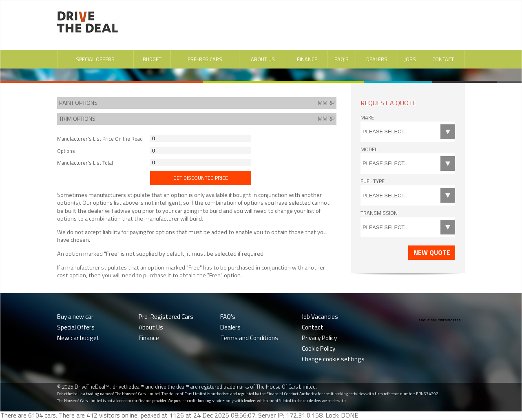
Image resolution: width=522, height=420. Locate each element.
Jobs (410, 59)
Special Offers (95, 59)
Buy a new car (75, 317)
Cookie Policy (319, 348)
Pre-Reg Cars (205, 59)
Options (66, 151)
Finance (307, 59)
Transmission (379, 213)
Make (367, 117)
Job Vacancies (320, 317)
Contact (443, 59)
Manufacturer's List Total (85, 163)
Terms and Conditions (249, 338)
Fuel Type (373, 181)
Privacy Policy (319, 338)
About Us (263, 59)
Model (369, 149)
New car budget (78, 338)
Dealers (377, 59)
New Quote (432, 252)
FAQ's (342, 59)
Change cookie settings (333, 359)
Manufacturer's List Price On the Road (100, 139)
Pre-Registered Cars (166, 317)
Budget (152, 59)
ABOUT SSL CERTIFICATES (440, 320)
